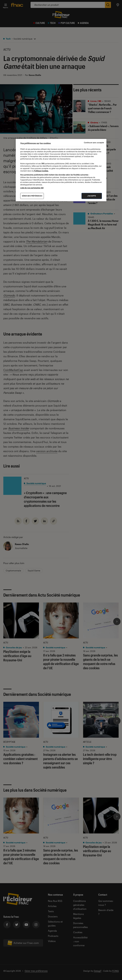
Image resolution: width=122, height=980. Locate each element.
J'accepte (92, 196)
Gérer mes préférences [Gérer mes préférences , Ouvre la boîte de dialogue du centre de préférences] (32, 196)
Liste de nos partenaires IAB (32, 188)
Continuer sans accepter (94, 143)
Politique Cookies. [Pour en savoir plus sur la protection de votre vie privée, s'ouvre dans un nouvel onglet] (41, 171)
